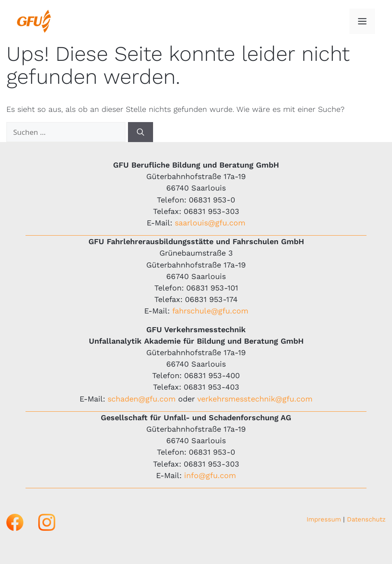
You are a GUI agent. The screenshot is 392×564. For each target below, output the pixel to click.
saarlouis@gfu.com (210, 223)
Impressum (324, 519)
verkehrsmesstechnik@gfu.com (255, 399)
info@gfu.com (210, 475)
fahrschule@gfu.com (210, 311)
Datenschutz (366, 519)
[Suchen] (141, 132)
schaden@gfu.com (142, 399)
